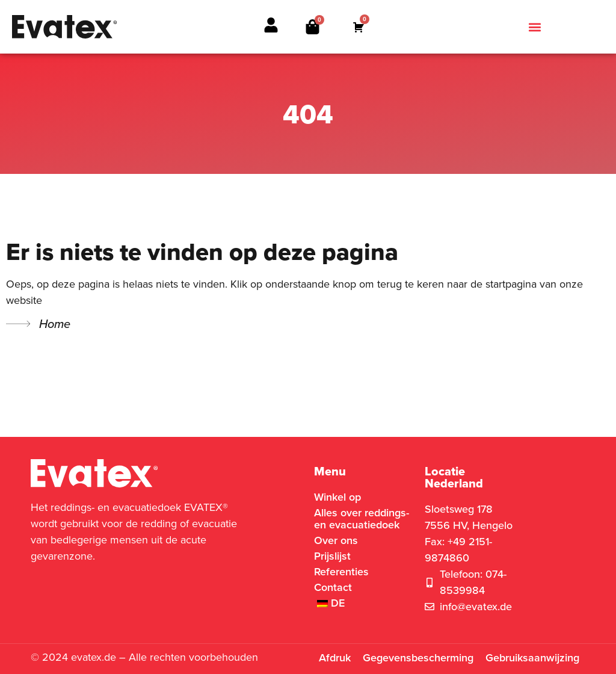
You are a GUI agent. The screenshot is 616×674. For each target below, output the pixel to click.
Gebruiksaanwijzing (532, 658)
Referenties (341, 572)
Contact (333, 587)
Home (55, 324)
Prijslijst (332, 556)
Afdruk (335, 658)
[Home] (18, 324)
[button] (534, 27)
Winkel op (337, 497)
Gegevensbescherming (418, 658)
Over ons (336, 540)
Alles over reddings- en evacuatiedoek (362, 519)
